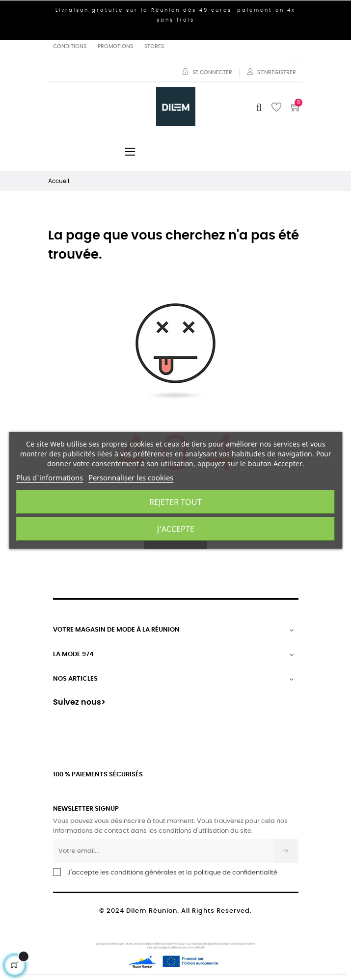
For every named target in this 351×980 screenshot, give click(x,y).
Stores (154, 46)
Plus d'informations (50, 477)
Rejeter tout (175, 502)
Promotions (115, 46)
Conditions (70, 46)
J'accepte (176, 529)
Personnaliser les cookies (131, 477)
